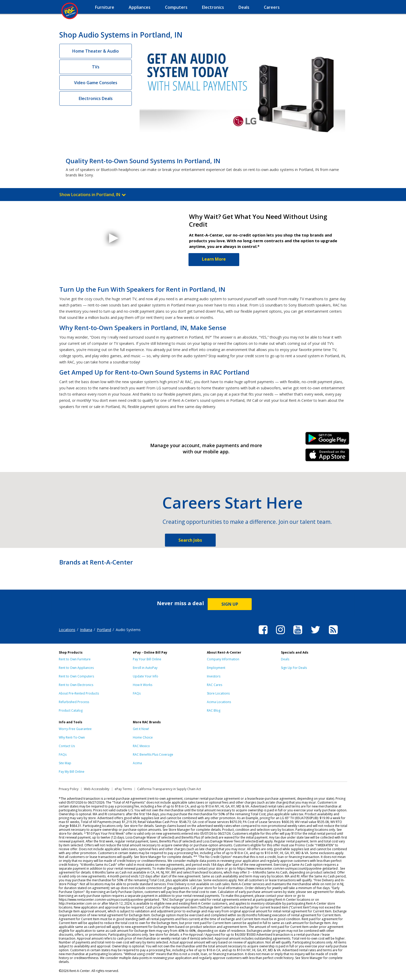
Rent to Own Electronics (76, 685)
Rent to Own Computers (76, 676)
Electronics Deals (96, 98)
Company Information (223, 659)
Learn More (214, 259)
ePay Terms (123, 789)
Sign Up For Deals (294, 668)
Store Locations (218, 693)
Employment (216, 668)
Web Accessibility (97, 789)
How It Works (143, 685)
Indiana (86, 630)
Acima (137, 763)
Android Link (327, 440)
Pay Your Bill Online (147, 659)
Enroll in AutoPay (145, 668)
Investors (214, 676)
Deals (285, 659)
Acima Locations (219, 702)
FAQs (137, 693)
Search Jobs (190, 540)
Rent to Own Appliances (76, 668)
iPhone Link (327, 457)
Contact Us (67, 746)
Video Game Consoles (96, 83)
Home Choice (143, 737)
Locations (67, 630)
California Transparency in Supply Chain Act (169, 789)
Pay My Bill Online (72, 772)
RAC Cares (215, 685)
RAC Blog (214, 710)
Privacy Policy (69, 789)
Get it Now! (141, 729)
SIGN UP (230, 604)
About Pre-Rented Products (79, 693)
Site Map (65, 763)
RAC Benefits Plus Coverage (153, 754)
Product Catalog (71, 710)
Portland (104, 630)
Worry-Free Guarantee (75, 729)
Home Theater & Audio (96, 51)
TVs (96, 67)
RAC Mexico (141, 746)
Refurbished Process (74, 702)
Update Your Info (146, 676)
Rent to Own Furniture (75, 659)
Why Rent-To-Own (72, 737)
